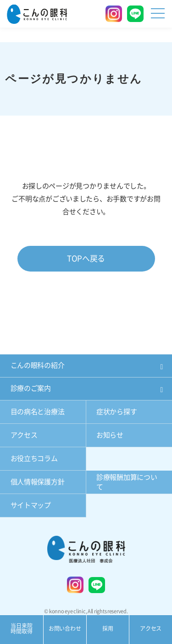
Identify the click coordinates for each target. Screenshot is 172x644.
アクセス (24, 435)
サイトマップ (31, 505)
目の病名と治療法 (38, 412)
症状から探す (117, 412)
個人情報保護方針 (38, 482)
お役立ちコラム (34, 458)
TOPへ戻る (86, 258)
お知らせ (110, 435)
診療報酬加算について (127, 482)
